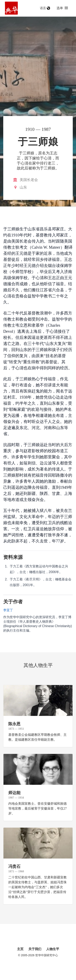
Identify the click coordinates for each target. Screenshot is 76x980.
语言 (45, 8)
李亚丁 (8, 610)
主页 (20, 949)
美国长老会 (29, 180)
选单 (62, 8)
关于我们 (35, 949)
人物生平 (53, 949)
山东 (23, 187)
